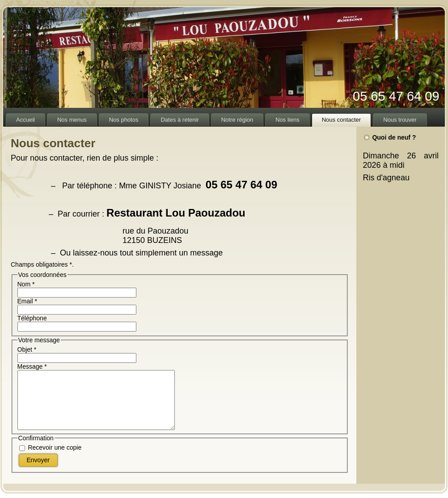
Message (32, 366)
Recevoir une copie (55, 448)
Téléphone (32, 318)
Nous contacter (53, 143)
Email (27, 301)
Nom (26, 284)
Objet (27, 349)
